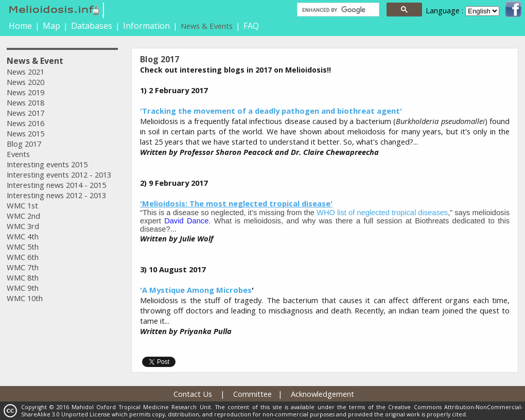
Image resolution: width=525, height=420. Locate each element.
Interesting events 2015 (47, 164)
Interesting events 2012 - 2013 (59, 174)
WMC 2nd (23, 216)
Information (146, 26)
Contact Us (193, 394)
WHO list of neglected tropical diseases (382, 213)
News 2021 (25, 72)
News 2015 (25, 133)
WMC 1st (22, 205)
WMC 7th (23, 267)
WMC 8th (23, 277)
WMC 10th (25, 298)
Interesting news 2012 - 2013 (56, 195)
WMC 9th (23, 288)
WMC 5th (23, 247)
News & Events (207, 26)
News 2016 (25, 123)
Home (20, 26)
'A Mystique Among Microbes (196, 290)
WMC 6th (23, 257)
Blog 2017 (24, 144)
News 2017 (25, 113)
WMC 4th (23, 236)
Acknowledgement (322, 394)
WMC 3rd (23, 226)
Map (51, 26)
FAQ (251, 26)
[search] (337, 10)
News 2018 (25, 102)
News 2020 (25, 82)
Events (18, 154)
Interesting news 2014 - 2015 (56, 185)
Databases (92, 26)
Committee (252, 394)
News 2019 (25, 92)
